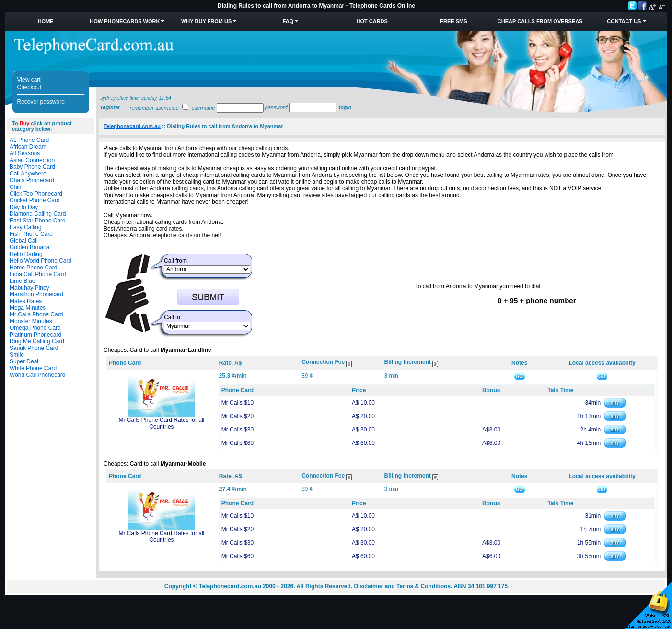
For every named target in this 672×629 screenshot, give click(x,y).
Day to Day (24, 207)
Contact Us (624, 21)
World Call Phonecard (38, 375)
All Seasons (25, 153)
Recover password (41, 102)
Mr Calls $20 (238, 416)
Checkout (29, 87)
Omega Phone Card (35, 328)
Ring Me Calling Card (37, 341)
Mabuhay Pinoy (29, 288)
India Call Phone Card (38, 274)
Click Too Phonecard (36, 194)
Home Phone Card (33, 268)
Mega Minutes (28, 308)
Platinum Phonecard (35, 335)
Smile (17, 355)
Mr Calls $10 (238, 403)
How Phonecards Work (125, 21)
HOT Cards (372, 21)
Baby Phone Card (32, 167)
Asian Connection (32, 160)
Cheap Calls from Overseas (540, 21)
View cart (29, 80)
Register (110, 107)
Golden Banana (29, 247)
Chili (15, 187)
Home (46, 21)
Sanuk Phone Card (34, 348)
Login (345, 107)
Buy (25, 123)
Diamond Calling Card (38, 214)
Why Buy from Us (206, 21)
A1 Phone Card (29, 140)
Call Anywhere (28, 174)
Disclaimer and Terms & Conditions (402, 586)
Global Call (24, 241)
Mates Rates (26, 301)
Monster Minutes (31, 321)
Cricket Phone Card (35, 200)
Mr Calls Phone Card (36, 314)
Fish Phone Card (31, 234)
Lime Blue (22, 281)
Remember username (154, 108)
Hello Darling (26, 254)
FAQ (288, 21)
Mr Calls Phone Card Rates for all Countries (162, 423)
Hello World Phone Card (41, 261)
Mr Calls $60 (238, 443)
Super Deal (24, 361)
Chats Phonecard (32, 180)
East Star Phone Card (38, 221)
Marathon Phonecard (36, 294)
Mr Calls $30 (238, 430)
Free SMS (453, 21)
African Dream (28, 147)
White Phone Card (33, 368)
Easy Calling (26, 227)
